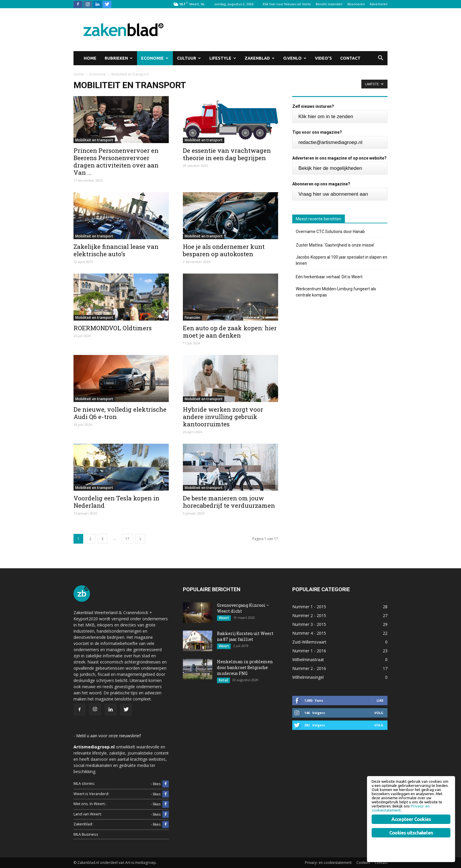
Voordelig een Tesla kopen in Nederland (116, 502)
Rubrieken (119, 58)
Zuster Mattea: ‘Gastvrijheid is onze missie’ (335, 245)
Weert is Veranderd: (91, 794)
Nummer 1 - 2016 (309, 651)
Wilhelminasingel (308, 677)
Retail (223, 680)
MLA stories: (84, 784)
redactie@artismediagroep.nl (330, 142)
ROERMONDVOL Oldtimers (113, 328)
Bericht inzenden (329, 4)
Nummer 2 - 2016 (309, 668)
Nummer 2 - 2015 (309, 615)
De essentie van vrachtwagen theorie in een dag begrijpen (227, 154)
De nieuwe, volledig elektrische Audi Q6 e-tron (120, 413)
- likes (160, 784)
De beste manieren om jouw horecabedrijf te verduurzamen (229, 502)
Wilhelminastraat (308, 660)
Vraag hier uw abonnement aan (333, 194)
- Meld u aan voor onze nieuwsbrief (107, 736)
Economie (155, 58)
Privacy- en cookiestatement (328, 863)
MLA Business (86, 834)
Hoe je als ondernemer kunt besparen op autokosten (224, 250)
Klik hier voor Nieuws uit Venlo (287, 4)
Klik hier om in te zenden (326, 117)
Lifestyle (223, 58)
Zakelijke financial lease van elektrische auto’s (116, 250)
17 (127, 539)
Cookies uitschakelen (411, 833)
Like (380, 700)
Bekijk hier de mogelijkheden (330, 168)
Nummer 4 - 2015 (309, 633)
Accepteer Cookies (411, 819)
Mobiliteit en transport (94, 140)
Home (90, 58)
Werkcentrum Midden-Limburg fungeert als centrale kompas (336, 292)
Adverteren (379, 4)
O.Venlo (295, 58)
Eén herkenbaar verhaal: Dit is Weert (329, 277)
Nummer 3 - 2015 (309, 624)
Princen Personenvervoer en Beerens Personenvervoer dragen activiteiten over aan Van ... (116, 161)
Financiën (192, 317)
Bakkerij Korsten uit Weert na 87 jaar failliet (245, 636)
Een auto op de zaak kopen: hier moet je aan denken (230, 332)
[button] (380, 58)
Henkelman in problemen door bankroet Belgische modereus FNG (245, 667)
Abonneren (356, 4)
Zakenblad (260, 58)
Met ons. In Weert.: (90, 804)
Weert (224, 618)
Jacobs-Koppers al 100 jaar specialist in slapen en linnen (341, 260)
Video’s (323, 58)
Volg (379, 713)
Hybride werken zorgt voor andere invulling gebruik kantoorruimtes (223, 417)
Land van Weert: (88, 814)
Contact (350, 58)
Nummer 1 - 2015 (309, 607)
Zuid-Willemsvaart (309, 642)
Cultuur (189, 58)
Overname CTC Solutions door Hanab (330, 232)
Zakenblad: (83, 824)
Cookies (363, 863)
